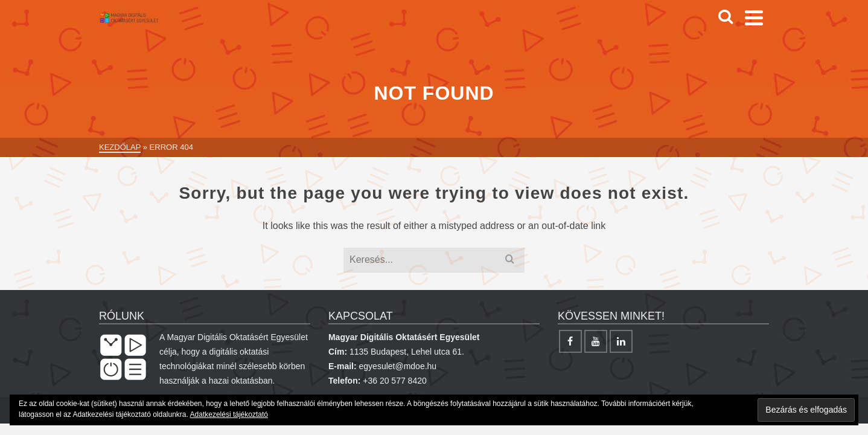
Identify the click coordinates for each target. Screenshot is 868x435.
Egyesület (496, 24)
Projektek (649, 24)
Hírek (326, 24)
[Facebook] (731, 24)
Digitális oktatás (399, 24)
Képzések (572, 24)
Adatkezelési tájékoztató (229, 414)
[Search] (706, 24)
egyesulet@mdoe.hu (398, 366)
